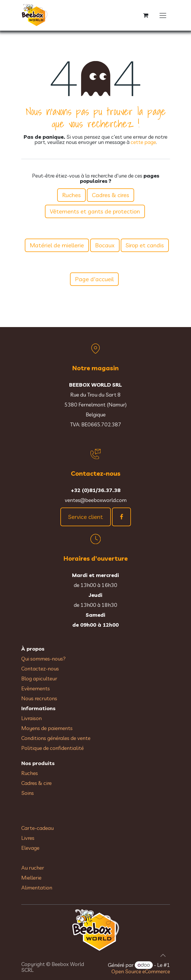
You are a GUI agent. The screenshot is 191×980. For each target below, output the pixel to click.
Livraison (31, 718)
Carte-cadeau (37, 828)
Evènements (36, 688)
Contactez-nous (40, 669)
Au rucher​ (33, 868)
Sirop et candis (145, 245)
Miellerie (31, 878)
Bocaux (105, 245)
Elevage (30, 848)
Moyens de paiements (47, 728)
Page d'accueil (94, 279)
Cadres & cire (36, 783)
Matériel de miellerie (57, 245)
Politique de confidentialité (52, 748)
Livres (28, 838)
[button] (163, 955)
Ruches (71, 195)
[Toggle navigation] (163, 15)
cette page (143, 142)
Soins (28, 793)
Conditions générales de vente (56, 738)
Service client (86, 517)
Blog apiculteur (39, 678)
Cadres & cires (111, 195)
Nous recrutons (39, 698)
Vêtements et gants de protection (95, 211)
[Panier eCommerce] (146, 15)
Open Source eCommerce (141, 971)
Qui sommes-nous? (43, 659)
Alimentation (37, 888)
